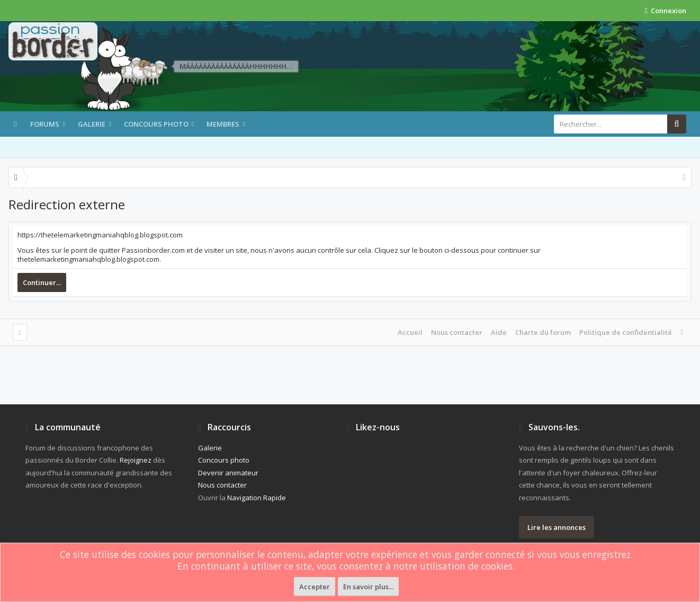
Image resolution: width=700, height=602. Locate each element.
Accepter (315, 587)
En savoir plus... (368, 587)
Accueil (410, 332)
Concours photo (156, 124)
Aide (499, 332)
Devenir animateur (228, 473)
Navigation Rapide (257, 498)
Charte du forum (543, 332)
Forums (45, 124)
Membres (223, 124)
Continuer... (42, 282)
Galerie (92, 124)
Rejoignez (136, 460)
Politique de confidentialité (626, 332)
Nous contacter (457, 332)
